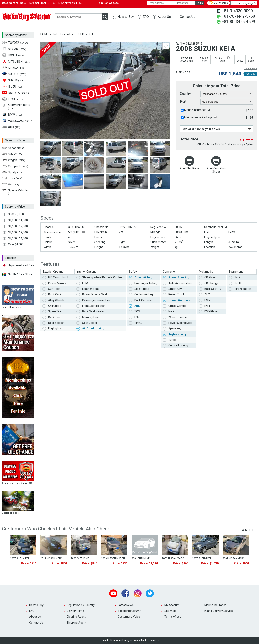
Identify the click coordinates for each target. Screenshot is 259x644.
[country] (227, 94)
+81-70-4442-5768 (238, 16)
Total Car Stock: (42, 3)
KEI (91, 34)
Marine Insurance (195, 110)
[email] (161, 3)
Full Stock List (62, 34)
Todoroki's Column (129, 611)
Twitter (150, 593)
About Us (164, 17)
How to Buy (126, 17)
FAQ (146, 17)
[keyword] (78, 17)
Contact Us (188, 17)
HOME (44, 34)
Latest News (126, 605)
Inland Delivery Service (219, 611)
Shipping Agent (76, 623)
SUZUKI (80, 34)
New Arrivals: (70, 3)
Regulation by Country (81, 605)
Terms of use (173, 617)
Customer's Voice (129, 617)
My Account (172, 605)
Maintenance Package (198, 117)
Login (200, 3)
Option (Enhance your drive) (201, 129)
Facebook (125, 593)
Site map (170, 611)
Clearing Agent (76, 617)
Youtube (113, 593)
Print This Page (189, 168)
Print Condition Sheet (216, 170)
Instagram (138, 593)
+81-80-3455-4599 (238, 22)
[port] (227, 102)
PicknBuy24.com (27, 17)
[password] (186, 3)
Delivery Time (75, 611)
